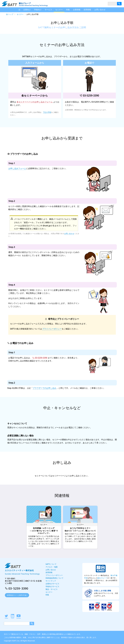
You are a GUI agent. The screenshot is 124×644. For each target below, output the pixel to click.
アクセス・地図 (52, 567)
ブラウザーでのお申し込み (44, 388)
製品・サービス (52, 589)
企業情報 (77, 10)
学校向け (38, 10)
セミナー (20, 14)
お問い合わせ (69, 234)
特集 (68, 10)
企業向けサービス (52, 584)
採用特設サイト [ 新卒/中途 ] (17, 595)
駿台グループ (102, 578)
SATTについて (51, 564)
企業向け (27, 10)
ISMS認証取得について (54, 578)
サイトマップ (51, 581)
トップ (11, 14)
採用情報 (87, 10)
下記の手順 (47, 112)
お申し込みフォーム (17, 168)
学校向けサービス (52, 586)
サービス (48, 10)
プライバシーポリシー (52, 329)
